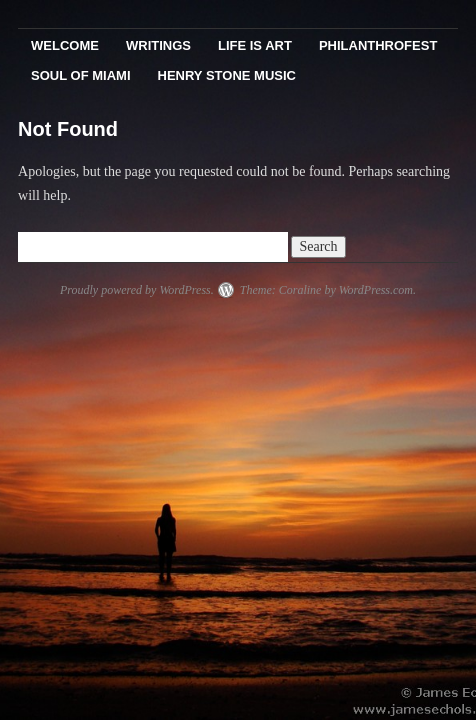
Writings (158, 45)
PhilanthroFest (378, 45)
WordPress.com (376, 290)
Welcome (65, 45)
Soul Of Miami (80, 75)
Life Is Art (255, 45)
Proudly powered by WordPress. (137, 290)
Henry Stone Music (227, 75)
